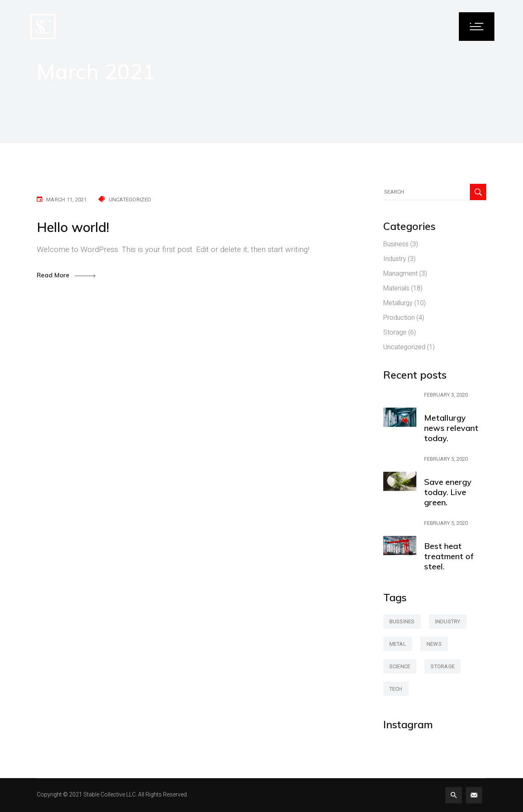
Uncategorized (130, 200)
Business (396, 244)
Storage (395, 332)
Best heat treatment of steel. (449, 556)
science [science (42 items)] (400, 666)
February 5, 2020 (446, 459)
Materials (396, 288)
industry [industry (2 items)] (448, 621)
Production (399, 318)
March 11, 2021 (67, 200)
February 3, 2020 (446, 395)
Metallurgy (398, 303)
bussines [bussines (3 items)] (402, 621)
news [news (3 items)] (434, 644)
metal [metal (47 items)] (398, 644)
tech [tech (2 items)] (396, 689)
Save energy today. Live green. (448, 492)
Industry (395, 259)
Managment (400, 273)
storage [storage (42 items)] (443, 666)
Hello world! (73, 227)
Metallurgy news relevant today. (451, 428)
